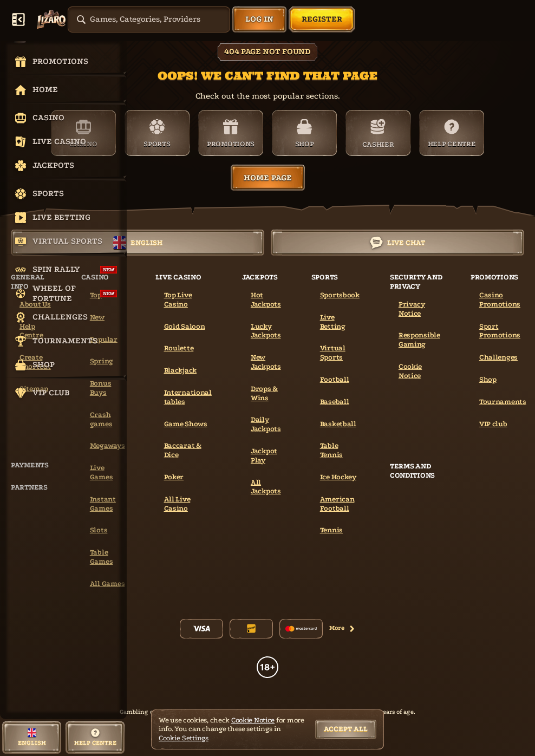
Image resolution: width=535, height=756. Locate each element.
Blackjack (180, 370)
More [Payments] (342, 628)
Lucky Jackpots (266, 331)
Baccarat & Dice (183, 450)
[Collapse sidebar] (18, 19)
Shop (488, 379)
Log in (259, 19)
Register (322, 19)
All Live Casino (177, 504)
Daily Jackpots (266, 424)
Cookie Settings (184, 738)
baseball (335, 402)
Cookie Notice (410, 371)
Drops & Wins (264, 393)
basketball (338, 424)
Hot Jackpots (266, 299)
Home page (268, 178)
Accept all (346, 729)
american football (337, 504)
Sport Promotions (500, 331)
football (335, 379)
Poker (174, 477)
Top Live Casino (178, 299)
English (138, 243)
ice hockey (338, 477)
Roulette (179, 348)
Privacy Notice (412, 309)
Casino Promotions (500, 299)
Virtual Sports (333, 353)
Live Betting (333, 322)
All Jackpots (266, 487)
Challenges (498, 357)
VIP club (493, 424)
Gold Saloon (185, 326)
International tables (188, 397)
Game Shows (186, 424)
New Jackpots (266, 362)
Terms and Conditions (412, 471)
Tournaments (503, 402)
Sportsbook (340, 295)
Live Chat (397, 243)
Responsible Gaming (419, 340)
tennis (331, 530)
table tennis (331, 450)
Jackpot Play (264, 455)
